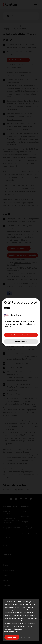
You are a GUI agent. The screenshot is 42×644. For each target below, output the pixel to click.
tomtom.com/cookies (12, 632)
